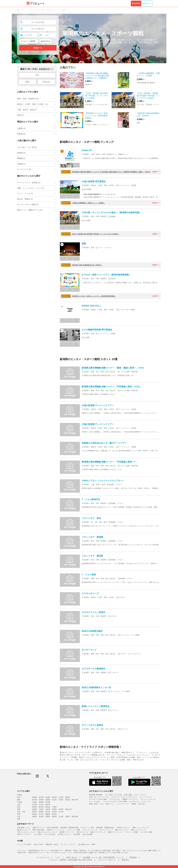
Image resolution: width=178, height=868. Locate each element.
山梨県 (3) (21, 128)
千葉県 (61, 800)
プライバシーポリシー (107, 860)
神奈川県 (75, 800)
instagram (37, 776)
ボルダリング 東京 (87, 828)
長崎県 (48, 817)
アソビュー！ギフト (68, 844)
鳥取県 (35, 812)
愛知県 (48, 807)
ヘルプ (58, 857)
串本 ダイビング (82, 832)
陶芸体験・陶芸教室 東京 (105, 828)
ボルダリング (134, 802)
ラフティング (146, 802)
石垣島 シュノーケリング (56, 830)
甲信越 (19, 802)
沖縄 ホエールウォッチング (47, 832)
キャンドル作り (95, 802)
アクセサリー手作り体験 (98, 799)
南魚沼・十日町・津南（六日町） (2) (32, 104)
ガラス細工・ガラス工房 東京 (45, 834)
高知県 (54, 814)
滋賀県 (35, 809)
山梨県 (35, 802)
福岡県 (35, 817)
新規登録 (136, 3)
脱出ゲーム (110, 804)
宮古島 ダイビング (64, 834)
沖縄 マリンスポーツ (24, 834)
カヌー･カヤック (140, 795)
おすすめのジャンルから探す (101, 791)
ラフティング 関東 (74, 830)
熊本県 (54, 817)
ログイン (147, 3)
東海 (19, 807)
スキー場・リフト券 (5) (27, 147)
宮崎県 (67, 817)
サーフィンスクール (148, 799)
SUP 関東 (77, 834)
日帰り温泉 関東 (52, 828)
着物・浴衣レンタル (96, 804)
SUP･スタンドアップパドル (99, 797)
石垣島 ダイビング (123, 828)
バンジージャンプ (122, 804)
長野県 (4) (21, 134)
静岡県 (35, 807)
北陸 (19, 805)
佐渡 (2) (20, 115)
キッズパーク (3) (24, 169)
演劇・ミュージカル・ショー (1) (31, 188)
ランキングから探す (24, 844)
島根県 (41, 812)
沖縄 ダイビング (38, 828)
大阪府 (48, 809)
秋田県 (54, 797)
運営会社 (125, 860)
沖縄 (19, 819)
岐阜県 (41, 807)
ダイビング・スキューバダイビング (124, 797)
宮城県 (48, 797)
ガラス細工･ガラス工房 (113, 795)
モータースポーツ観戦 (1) (28, 204)
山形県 (61, 797)
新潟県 (48, 802)
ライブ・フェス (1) (25, 194)
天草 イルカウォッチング (26, 832)
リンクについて (43, 857)
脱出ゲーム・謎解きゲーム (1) (30, 210)
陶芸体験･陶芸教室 (96, 795)
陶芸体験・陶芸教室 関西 (70, 828)
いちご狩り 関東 (146, 832)
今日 (37, 75)
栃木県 (35, 800)
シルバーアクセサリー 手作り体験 (115, 802)
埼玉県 (54, 800)
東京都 (67, 800)
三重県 (54, 807)
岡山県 (48, 812)
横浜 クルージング (122, 830)
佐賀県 (41, 817)
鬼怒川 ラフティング (98, 832)
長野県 (41, 802)
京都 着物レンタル (24, 828)
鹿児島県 (75, 817)
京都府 (41, 809)
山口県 (61, 812)
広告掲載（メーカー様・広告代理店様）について (103, 857)
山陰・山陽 (21, 812)
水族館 (134, 804)
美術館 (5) (21, 153)
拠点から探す (39, 844)
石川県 (41, 805)
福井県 (48, 805)
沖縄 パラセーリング (138, 830)
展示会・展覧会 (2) (25, 199)
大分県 (61, 817)
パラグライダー (115, 799)
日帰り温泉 (128, 795)
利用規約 (133, 857)
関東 (19, 800)
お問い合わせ (72, 857)
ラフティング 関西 (131, 832)
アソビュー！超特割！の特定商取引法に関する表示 (70, 860)
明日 (28, 82)
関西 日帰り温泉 (38, 830)
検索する (38, 48)
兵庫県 (54, 809)
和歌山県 (68, 809)
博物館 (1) (21, 158)
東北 (19, 797)
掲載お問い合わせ (52, 844)
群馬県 (41, 800)
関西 (19, 809)
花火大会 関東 (88, 834)
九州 (19, 817)
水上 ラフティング (106, 830)
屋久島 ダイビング (24, 830)
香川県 (41, 814)
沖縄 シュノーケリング (140, 828)
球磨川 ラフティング (115, 832)
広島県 (54, 812)
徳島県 (35, 814)
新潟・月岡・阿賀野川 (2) (28, 99)
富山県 (35, 805)
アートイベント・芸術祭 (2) (29, 183)
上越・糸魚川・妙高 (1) (27, 110)
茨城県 (48, 800)
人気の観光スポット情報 (86, 844)
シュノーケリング (146, 797)
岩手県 (41, 797)
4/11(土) (47, 82)
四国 (19, 814)
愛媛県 (48, 814)
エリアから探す (24, 791)
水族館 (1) (21, 164)
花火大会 (141, 804)
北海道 (19, 795)
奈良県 (61, 809)
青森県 (35, 797)
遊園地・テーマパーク (130, 799)
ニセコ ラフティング (90, 830)
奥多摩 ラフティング (67, 832)
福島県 (67, 797)
